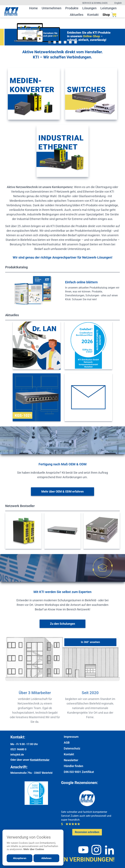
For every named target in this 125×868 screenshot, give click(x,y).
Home (33, 8)
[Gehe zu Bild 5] (70, 42)
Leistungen (108, 8)
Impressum (71, 737)
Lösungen (89, 8)
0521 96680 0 (18, 749)
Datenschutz (72, 748)
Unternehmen (52, 8)
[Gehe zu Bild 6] (76, 42)
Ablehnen (46, 858)
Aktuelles (77, 15)
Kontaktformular (40, 760)
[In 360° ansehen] (90, 642)
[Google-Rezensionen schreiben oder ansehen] (87, 832)
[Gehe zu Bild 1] (49, 42)
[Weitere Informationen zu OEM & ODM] (62, 492)
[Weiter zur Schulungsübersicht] (62, 624)
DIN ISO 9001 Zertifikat (79, 772)
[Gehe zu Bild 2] (55, 42)
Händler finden (73, 766)
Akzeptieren (20, 858)
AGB (67, 743)
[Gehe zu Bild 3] (60, 42)
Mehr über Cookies (34, 849)
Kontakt (93, 15)
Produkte (72, 8)
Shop (110, 15)
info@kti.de (17, 755)
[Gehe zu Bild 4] (65, 42)
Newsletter (71, 760)
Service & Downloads (95, 3)
